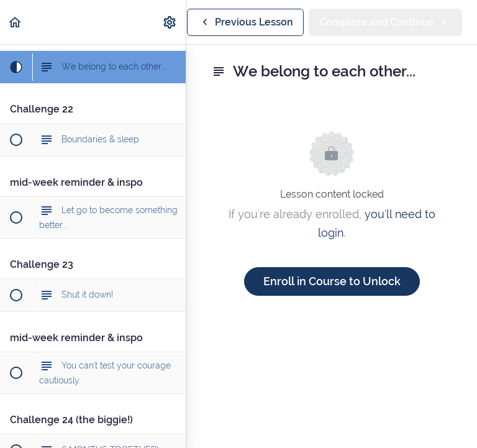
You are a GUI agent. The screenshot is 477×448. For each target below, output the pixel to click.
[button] (16, 22)
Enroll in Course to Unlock (332, 281)
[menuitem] (170, 22)
